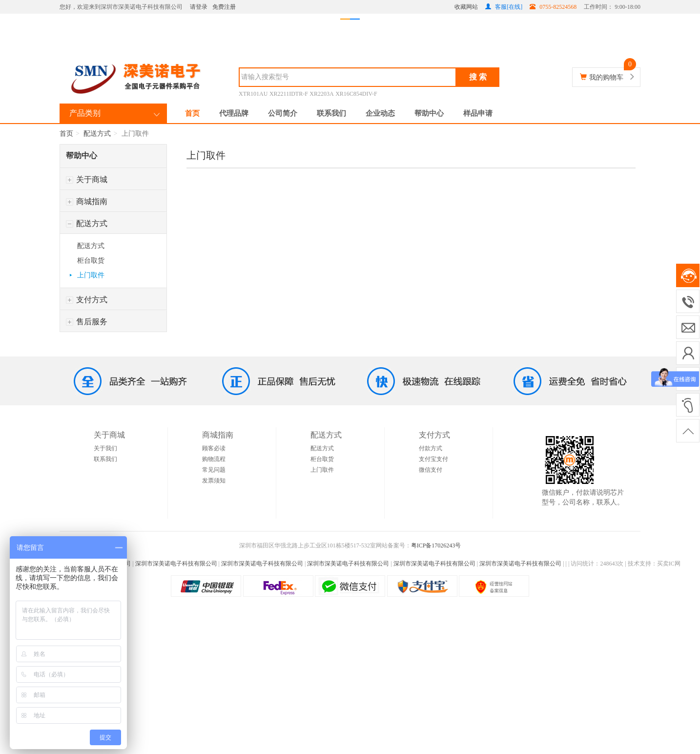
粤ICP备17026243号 (436, 545)
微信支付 (431, 470)
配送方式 (97, 134)
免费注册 (224, 7)
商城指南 (87, 201)
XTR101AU (253, 94)
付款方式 (431, 448)
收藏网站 (466, 7)
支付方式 (87, 300)
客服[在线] (504, 7)
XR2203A (321, 94)
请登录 (199, 7)
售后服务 (87, 322)
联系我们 (331, 113)
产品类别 (85, 113)
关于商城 (87, 179)
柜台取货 (91, 261)
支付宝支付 (433, 459)
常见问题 (214, 470)
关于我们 (105, 448)
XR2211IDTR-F (289, 94)
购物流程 (214, 459)
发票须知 (214, 481)
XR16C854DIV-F (356, 94)
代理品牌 (234, 113)
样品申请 (478, 113)
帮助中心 (429, 113)
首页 (192, 113)
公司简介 (283, 113)
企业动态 (380, 113)
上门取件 (91, 275)
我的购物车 (606, 77)
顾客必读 (214, 448)
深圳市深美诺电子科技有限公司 (176, 564)
